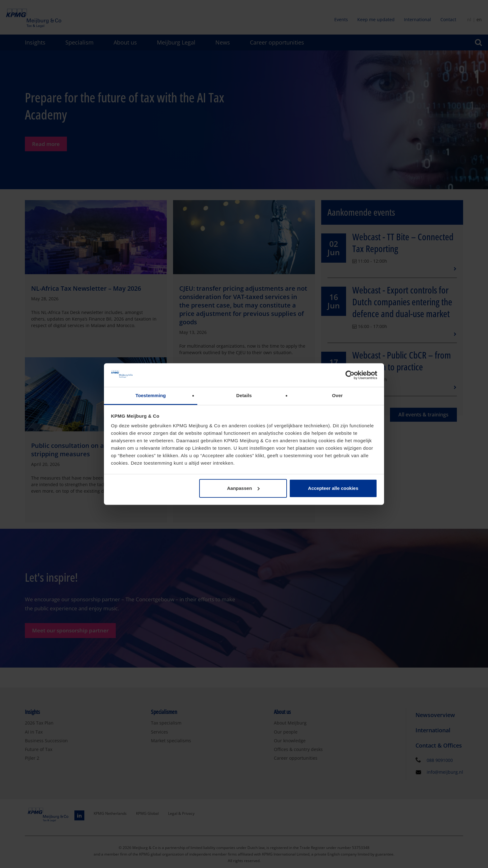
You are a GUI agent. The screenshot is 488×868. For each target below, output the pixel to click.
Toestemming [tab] (151, 396)
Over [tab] (338, 396)
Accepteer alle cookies (333, 488)
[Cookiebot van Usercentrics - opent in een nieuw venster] (350, 375)
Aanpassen (243, 488)
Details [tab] (244, 396)
